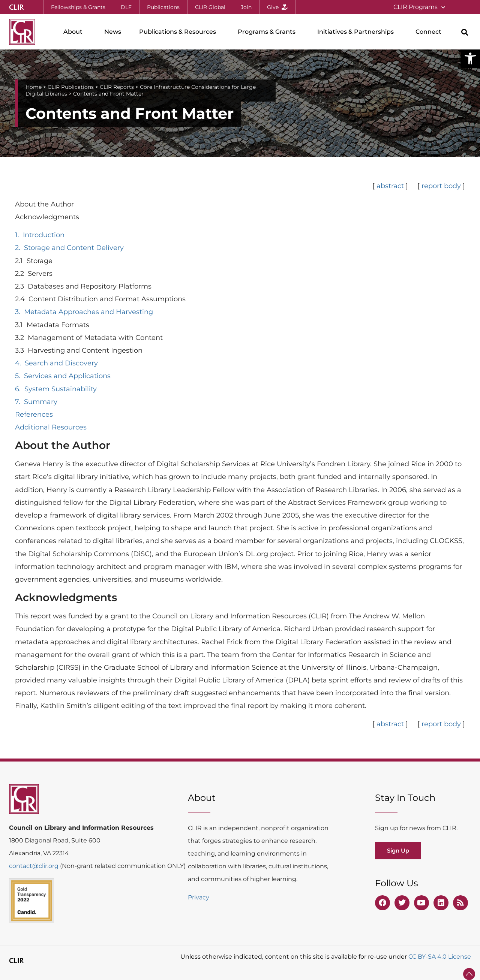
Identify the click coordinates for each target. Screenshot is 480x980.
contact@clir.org (34, 866)
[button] (470, 58)
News (113, 32)
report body (440, 186)
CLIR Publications (71, 87)
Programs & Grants (268, 32)
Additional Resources (51, 427)
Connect (430, 32)
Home (34, 87)
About (75, 32)
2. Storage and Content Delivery (69, 248)
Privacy (199, 897)
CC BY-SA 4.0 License (440, 957)
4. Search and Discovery (56, 363)
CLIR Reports (117, 87)
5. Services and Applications (63, 376)
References (34, 414)
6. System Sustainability (56, 389)
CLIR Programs (419, 7)
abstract (390, 186)
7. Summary (36, 402)
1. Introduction (40, 235)
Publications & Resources (179, 32)
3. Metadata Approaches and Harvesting (84, 312)
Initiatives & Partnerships (357, 32)
